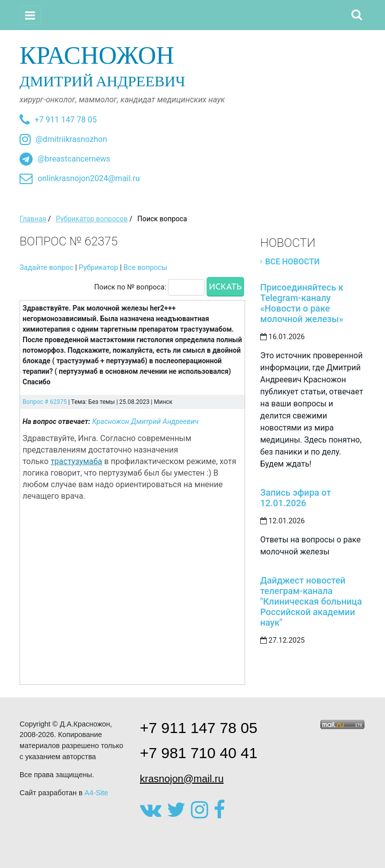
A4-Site (97, 793)
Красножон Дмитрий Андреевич (146, 422)
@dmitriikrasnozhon (71, 139)
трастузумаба (76, 461)
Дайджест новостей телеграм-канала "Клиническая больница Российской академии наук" (311, 601)
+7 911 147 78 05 (66, 120)
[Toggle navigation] (30, 15)
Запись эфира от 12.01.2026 (296, 498)
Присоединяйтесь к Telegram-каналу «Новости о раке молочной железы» (302, 303)
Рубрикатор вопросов (91, 219)
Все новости (293, 262)
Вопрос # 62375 (45, 402)
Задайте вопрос (46, 268)
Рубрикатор (99, 268)
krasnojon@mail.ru (182, 779)
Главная (33, 219)
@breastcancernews (74, 159)
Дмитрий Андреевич (192, 65)
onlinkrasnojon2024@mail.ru (89, 178)
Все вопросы (145, 268)
